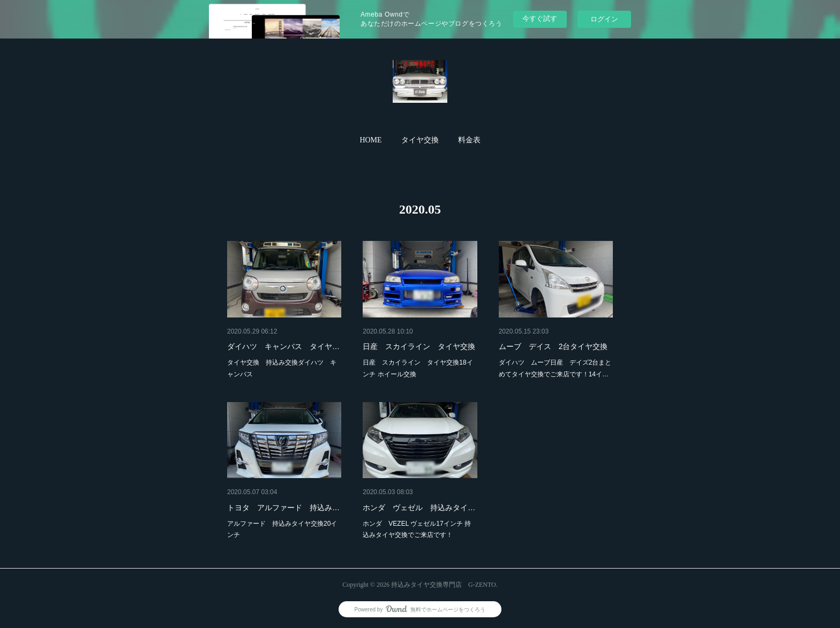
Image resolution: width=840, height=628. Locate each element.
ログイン (604, 19)
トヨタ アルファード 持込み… (283, 508)
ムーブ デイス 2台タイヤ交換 (553, 346)
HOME (370, 140)
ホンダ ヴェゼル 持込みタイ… (419, 508)
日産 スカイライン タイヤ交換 (419, 346)
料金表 (469, 140)
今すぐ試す (540, 18)
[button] (370, 140)
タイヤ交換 (420, 140)
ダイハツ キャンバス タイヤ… (283, 346)
